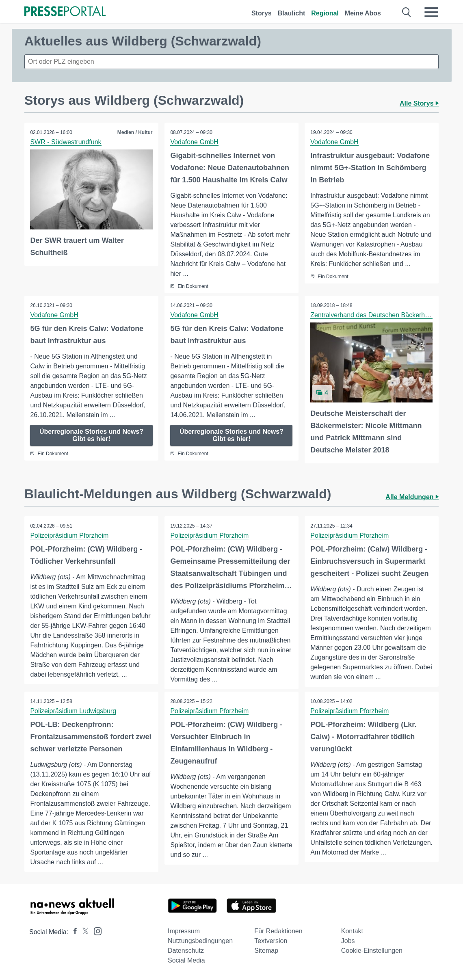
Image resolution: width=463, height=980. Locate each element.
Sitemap (266, 951)
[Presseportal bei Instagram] (95, 931)
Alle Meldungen (412, 496)
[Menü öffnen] (431, 12)
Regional (325, 13)
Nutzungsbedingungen (200, 941)
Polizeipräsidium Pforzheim (70, 535)
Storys (262, 13)
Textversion (271, 941)
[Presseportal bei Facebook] (73, 932)
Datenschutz (186, 951)
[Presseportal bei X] (83, 932)
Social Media (186, 960)
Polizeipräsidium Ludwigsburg (74, 711)
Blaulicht (292, 13)
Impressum (184, 931)
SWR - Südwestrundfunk (66, 142)
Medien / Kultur (135, 132)
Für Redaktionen (278, 931)
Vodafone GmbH (195, 142)
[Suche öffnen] (407, 12)
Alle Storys (419, 103)
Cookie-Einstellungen (372, 951)
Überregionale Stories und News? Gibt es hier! (91, 435)
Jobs (348, 941)
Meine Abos (363, 13)
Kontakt (352, 931)
